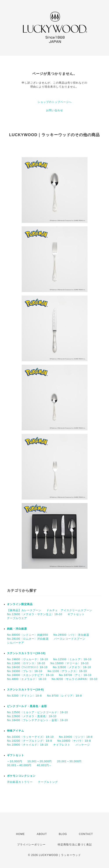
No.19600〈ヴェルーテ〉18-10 (28, 659)
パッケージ (83, 745)
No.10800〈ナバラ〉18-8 (74, 741)
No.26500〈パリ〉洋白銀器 (71, 635)
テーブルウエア (17, 618)
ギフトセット (76, 614)
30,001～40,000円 (19, 765)
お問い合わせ (55, 110)
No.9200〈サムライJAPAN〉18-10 (74, 679)
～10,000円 (15, 761)
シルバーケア (16, 643)
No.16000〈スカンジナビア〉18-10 (30, 675)
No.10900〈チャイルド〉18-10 (28, 745)
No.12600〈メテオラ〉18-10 (72, 667)
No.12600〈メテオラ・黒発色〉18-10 (32, 716)
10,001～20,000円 (40, 761)
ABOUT (42, 834)
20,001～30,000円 (69, 761)
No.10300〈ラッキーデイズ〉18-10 (30, 737)
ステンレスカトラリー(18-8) (25, 690)
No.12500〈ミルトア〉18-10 (72, 659)
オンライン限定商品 (20, 604)
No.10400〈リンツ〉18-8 (76, 737)
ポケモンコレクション (21, 776)
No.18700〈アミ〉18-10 (75, 675)
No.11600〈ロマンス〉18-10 (26, 663)
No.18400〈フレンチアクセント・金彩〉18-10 (38, 720)
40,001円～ (44, 765)
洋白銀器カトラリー (20, 782)
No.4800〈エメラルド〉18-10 (27, 679)
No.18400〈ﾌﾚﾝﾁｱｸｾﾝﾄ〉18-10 (27, 667)
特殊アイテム (16, 731)
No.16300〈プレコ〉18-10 (25, 671)
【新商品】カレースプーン (24, 610)
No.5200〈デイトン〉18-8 (24, 696)
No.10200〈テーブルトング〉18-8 (29, 741)
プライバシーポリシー (31, 845)
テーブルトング (48, 782)
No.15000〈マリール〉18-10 (70, 663)
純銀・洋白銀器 (17, 629)
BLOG (63, 834)
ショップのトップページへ (55, 102)
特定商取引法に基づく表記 (75, 845)
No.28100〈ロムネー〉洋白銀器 (28, 639)
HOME (20, 834)
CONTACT (86, 834)
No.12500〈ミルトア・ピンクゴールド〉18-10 (38, 712)
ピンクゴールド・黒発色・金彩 (27, 706)
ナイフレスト (62, 745)
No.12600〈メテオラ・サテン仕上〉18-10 (35, 614)
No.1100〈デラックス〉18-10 (67, 671)
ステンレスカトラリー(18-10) (26, 653)
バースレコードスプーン (70, 639)
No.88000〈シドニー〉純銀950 (28, 635)
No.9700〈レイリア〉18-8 (64, 696)
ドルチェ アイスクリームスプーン (69, 610)
